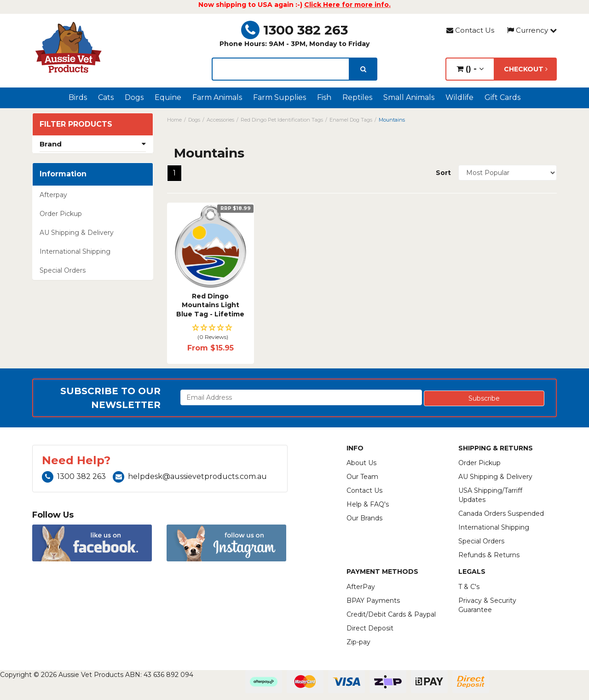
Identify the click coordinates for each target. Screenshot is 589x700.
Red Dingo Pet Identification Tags (282, 120)
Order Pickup (61, 214)
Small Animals (409, 97)
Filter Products (76, 124)
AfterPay (361, 587)
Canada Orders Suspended (501, 513)
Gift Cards (502, 97)
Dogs (134, 97)
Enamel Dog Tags (351, 120)
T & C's (469, 587)
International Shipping (75, 251)
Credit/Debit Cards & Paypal (391, 614)
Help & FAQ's (368, 504)
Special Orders (63, 270)
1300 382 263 (294, 30)
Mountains (392, 120)
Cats (106, 97)
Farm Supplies (280, 97)
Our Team (362, 477)
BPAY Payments (373, 601)
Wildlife (459, 97)
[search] (363, 69)
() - (470, 69)
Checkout (526, 69)
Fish (324, 97)
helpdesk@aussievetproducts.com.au (190, 476)
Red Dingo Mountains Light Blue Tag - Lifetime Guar (210, 310)
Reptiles (357, 97)
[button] (211, 333)
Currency (532, 30)
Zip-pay (358, 642)
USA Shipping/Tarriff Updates (490, 495)
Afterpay (53, 195)
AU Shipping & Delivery (77, 233)
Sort (443, 173)
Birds (78, 97)
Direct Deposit (370, 628)
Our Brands (364, 518)
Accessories (220, 120)
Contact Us (470, 30)
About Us (361, 463)
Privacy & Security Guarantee (487, 605)
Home (174, 120)
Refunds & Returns (489, 555)
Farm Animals (217, 97)
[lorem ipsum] (281, 69)
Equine (168, 97)
